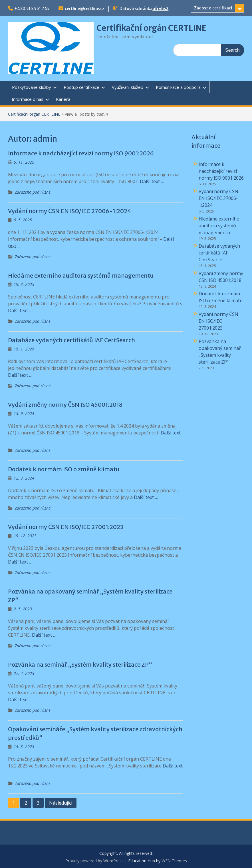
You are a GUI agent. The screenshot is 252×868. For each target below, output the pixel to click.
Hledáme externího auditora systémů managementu (81, 275)
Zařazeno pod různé (33, 192)
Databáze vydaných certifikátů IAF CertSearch (71, 340)
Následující (61, 803)
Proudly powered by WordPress (94, 861)
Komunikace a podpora (178, 87)
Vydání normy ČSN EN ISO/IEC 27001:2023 (66, 527)
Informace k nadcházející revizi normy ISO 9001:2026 (81, 153)
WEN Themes (174, 861)
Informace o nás (28, 99)
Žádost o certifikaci (213, 8)
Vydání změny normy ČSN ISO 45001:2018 (65, 405)
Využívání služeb (128, 87)
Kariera (63, 99)
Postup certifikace (81, 87)
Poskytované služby (32, 87)
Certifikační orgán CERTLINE (152, 28)
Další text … (152, 181)
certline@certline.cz (84, 9)
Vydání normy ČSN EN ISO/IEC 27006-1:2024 (69, 211)
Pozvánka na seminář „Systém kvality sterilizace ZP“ (80, 664)
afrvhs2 (160, 9)
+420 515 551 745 (32, 9)
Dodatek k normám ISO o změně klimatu (64, 469)
